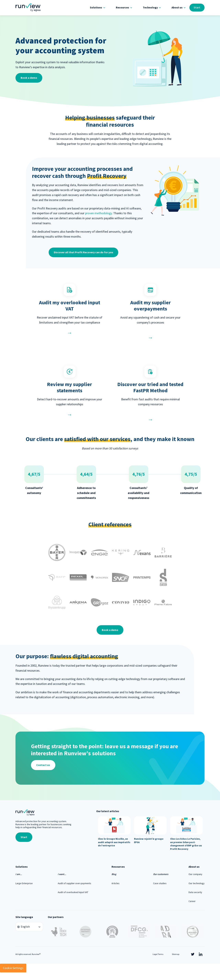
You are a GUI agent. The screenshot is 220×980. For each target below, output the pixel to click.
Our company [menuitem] (195, 874)
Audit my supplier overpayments (150, 305)
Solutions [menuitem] (96, 7)
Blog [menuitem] (114, 874)
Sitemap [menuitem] (176, 954)
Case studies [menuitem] (160, 883)
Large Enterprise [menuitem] (24, 883)
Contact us (43, 765)
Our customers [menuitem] (161, 874)
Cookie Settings (13, 968)
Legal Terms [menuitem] (158, 954)
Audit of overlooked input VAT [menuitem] (73, 892)
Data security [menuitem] (195, 892)
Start (197, 7)
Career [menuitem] (192, 901)
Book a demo (29, 78)
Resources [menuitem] (122, 7)
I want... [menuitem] (62, 874)
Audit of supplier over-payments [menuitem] (74, 883)
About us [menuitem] (177, 7)
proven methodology (98, 213)
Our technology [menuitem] (197, 883)
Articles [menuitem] (115, 883)
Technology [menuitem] (150, 7)
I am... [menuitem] (19, 874)
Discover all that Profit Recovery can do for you (83, 252)
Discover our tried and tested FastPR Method (150, 387)
